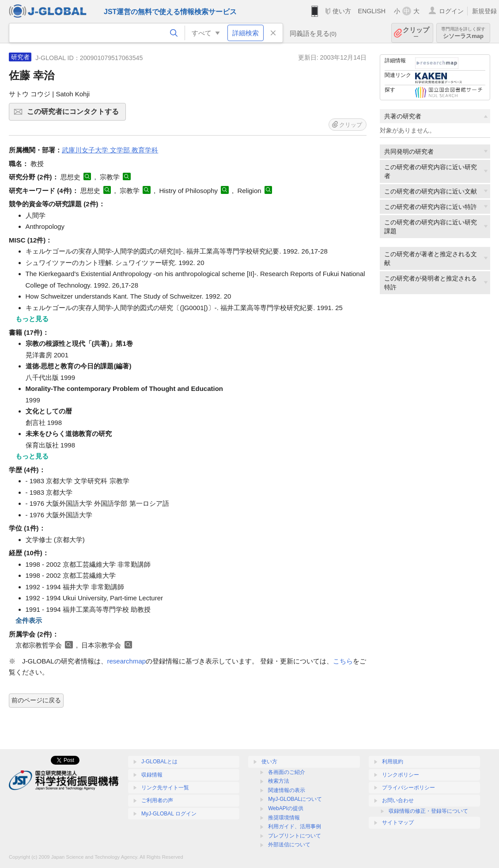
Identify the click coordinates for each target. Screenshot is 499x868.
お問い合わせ (398, 800)
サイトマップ (398, 823)
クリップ (416, 33)
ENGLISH (372, 11)
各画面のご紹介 (287, 772)
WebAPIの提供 (286, 808)
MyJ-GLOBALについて (295, 799)
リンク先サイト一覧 (165, 788)
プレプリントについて (295, 836)
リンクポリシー (401, 775)
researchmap (127, 661)
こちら (343, 661)
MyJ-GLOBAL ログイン (169, 814)
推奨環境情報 (284, 818)
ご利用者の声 (157, 800)
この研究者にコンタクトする (75, 114)
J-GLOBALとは (159, 762)
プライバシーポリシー (408, 788)
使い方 (342, 11)
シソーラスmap (463, 33)
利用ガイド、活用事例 (295, 826)
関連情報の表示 (287, 790)
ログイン (451, 11)
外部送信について (289, 845)
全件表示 (29, 620)
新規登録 (484, 11)
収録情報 (152, 775)
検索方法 (279, 781)
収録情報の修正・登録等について (428, 811)
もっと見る (32, 319)
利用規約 (393, 762)
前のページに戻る (36, 700)
